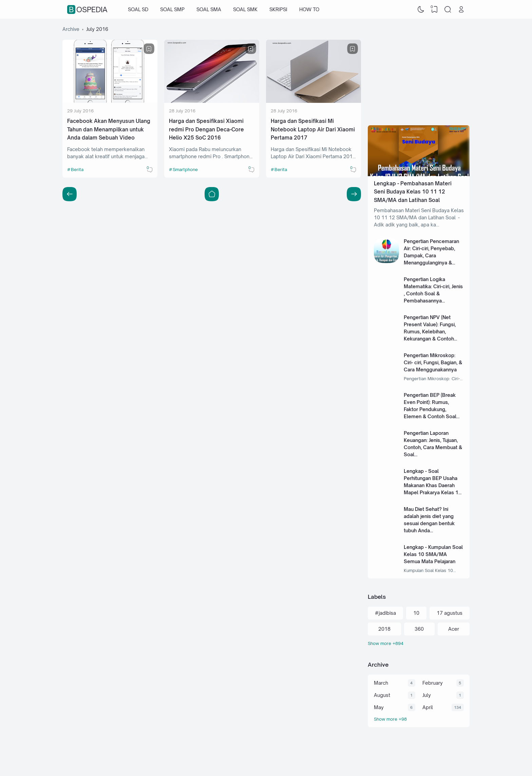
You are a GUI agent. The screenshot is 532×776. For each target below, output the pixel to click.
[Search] (448, 10)
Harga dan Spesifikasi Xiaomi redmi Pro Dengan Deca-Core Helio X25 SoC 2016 (206, 129)
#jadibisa (385, 613)
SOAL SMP (172, 9)
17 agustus (450, 613)
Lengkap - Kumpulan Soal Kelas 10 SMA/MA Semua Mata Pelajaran (433, 554)
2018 (384, 629)
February (433, 683)
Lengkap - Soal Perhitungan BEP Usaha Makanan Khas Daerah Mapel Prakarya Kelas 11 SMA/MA (433, 485)
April (428, 707)
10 (416, 613)
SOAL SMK (245, 9)
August (382, 695)
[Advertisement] (419, 68)
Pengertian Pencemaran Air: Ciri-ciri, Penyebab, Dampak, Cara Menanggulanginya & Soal (431, 255)
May (379, 707)
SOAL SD (138, 9)
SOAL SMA (209, 9)
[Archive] (419, 719)
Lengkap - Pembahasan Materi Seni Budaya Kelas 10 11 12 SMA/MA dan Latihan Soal (413, 192)
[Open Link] (461, 10)
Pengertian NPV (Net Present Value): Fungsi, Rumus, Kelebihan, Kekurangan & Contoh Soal (430, 331)
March (381, 683)
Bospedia (88, 10)
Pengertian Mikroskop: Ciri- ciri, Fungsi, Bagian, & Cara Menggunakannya (433, 362)
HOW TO (309, 9)
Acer (454, 629)
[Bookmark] (149, 49)
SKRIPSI (278, 9)
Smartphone (185, 169)
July (427, 695)
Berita (77, 169)
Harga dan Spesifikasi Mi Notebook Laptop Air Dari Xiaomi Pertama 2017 (313, 129)
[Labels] (419, 643)
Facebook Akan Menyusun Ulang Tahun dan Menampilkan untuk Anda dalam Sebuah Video (109, 129)
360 (419, 629)
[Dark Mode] (421, 10)
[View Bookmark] (434, 10)
